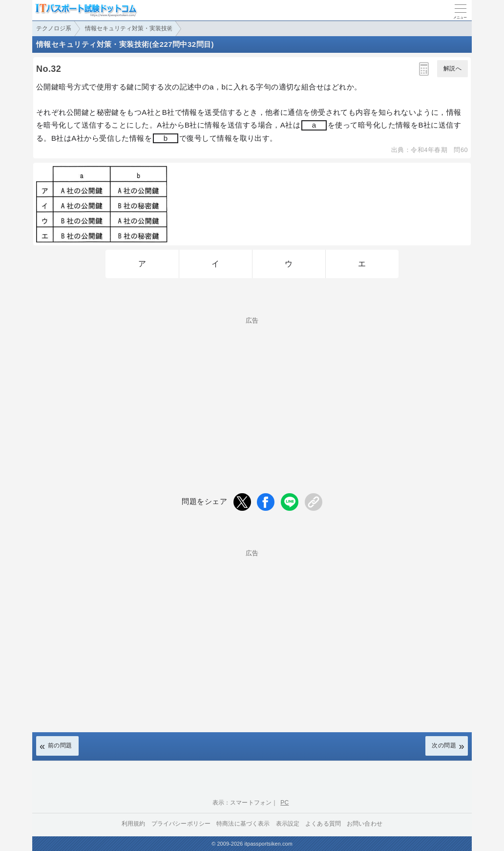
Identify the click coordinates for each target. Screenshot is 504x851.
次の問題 (444, 745)
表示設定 (288, 824)
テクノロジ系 (54, 28)
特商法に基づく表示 (243, 824)
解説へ (452, 68)
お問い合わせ (365, 824)
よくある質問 (323, 824)
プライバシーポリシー (181, 824)
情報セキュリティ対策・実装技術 (129, 28)
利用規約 (134, 824)
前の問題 (60, 745)
